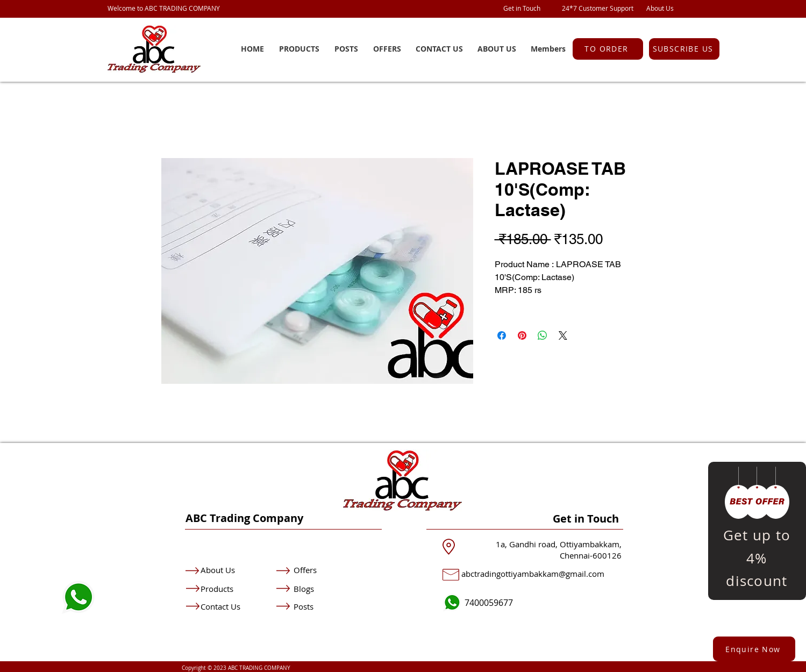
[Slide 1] (744, 576)
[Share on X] (563, 335)
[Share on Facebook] (502, 335)
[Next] (780, 531)
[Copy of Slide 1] (757, 576)
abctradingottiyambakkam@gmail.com (533, 574)
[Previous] (734, 531)
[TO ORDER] (608, 49)
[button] (684, 49)
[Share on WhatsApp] (543, 335)
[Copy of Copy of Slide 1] (771, 576)
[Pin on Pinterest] (522, 335)
